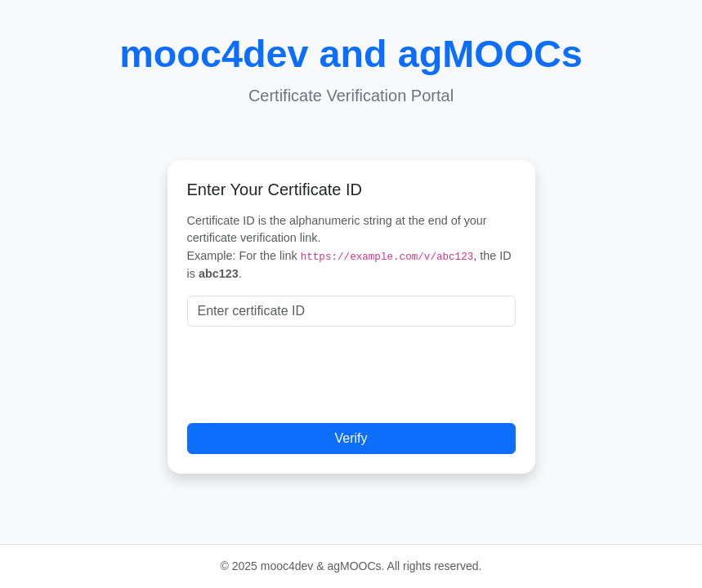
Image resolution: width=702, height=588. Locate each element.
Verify (351, 438)
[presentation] (311, 372)
